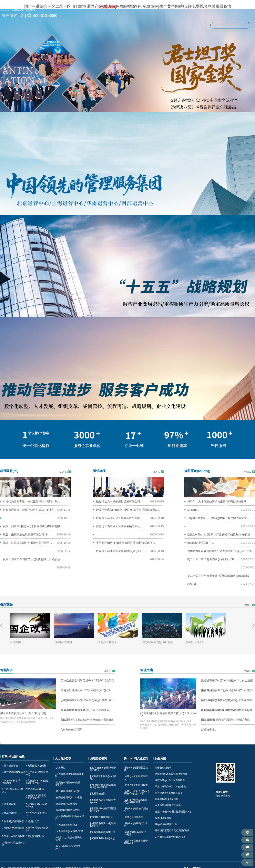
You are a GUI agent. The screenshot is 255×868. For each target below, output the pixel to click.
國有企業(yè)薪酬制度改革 (169, 793)
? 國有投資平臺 (10, 766)
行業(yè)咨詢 (131, 7)
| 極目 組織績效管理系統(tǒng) (68, 847)
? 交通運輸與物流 (35, 789)
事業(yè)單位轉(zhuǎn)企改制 (170, 786)
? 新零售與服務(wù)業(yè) (37, 829)
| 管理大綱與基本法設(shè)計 (135, 833)
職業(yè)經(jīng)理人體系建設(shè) (173, 812)
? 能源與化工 (32, 821)
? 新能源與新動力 (35, 836)
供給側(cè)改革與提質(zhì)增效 (171, 774)
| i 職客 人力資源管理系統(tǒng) (68, 839)
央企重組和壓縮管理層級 (168, 805)
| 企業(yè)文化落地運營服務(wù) (136, 842)
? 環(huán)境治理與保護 (13, 844)
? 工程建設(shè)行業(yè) (13, 790)
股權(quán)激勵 (163, 818)
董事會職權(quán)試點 (167, 799)
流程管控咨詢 (204, 7)
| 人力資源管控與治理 (66, 825)
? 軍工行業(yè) (10, 813)
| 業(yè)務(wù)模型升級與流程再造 (103, 769)
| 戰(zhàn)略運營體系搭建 (136, 769)
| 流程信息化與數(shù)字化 (103, 777)
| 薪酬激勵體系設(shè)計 (68, 810)
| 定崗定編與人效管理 (66, 804)
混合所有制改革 (163, 768)
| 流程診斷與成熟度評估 (103, 832)
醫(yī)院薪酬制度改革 (166, 824)
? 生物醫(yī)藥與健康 (13, 821)
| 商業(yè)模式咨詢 (133, 817)
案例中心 (154, 7)
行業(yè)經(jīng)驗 (13, 756)
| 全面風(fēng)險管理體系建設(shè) (103, 810)
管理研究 (10, 16)
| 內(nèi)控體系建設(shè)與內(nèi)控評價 (103, 786)
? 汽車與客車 (9, 804)
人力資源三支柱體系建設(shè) (171, 837)
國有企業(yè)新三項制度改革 (170, 780)
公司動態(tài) (82, 7)
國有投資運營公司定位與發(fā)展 (172, 830)
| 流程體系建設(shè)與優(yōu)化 (103, 801)
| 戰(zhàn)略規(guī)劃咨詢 (136, 810)
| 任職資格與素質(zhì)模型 (68, 797)
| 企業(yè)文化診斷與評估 (136, 777)
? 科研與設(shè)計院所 (36, 814)
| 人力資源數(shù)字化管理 (69, 831)
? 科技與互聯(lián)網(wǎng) (36, 805)
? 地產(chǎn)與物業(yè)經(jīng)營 (36, 797)
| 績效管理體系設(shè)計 (68, 791)
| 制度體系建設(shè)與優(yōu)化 (103, 825)
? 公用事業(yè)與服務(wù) (37, 773)
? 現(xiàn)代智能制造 (13, 828)
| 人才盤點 (60, 768)
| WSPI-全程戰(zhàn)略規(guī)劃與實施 (136, 801)
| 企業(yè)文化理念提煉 (136, 785)
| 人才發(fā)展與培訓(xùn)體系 (69, 818)
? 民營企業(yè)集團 (36, 766)
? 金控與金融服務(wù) (13, 772)
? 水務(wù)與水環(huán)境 (11, 782)
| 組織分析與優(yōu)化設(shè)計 (68, 784)
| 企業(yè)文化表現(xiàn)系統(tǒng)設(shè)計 (136, 792)
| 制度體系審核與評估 (101, 817)
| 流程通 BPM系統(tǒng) (103, 838)
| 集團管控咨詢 (98, 794)
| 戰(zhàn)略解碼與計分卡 (136, 825)
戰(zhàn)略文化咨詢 (236, 7)
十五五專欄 (107, 7)
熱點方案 (160, 758)
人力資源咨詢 (177, 7)
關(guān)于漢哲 (54, 7)
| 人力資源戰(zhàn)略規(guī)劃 (70, 775)
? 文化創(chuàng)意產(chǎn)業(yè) (37, 782)
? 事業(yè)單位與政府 (13, 836)
